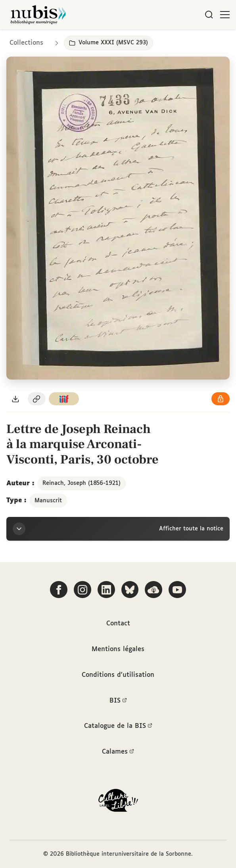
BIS (118, 700)
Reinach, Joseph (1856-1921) (82, 483)
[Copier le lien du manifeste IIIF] (64, 399)
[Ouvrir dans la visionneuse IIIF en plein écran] (118, 218)
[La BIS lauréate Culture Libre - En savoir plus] (118, 802)
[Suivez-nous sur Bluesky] (130, 588)
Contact (118, 622)
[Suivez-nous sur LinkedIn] (106, 588)
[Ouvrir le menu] (225, 15)
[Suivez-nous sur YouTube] (178, 588)
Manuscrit (48, 501)
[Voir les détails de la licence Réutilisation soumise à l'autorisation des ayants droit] (221, 399)
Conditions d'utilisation (118, 674)
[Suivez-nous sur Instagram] (83, 588)
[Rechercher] (209, 15)
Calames (118, 752)
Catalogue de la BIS (118, 726)
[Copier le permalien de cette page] (37, 399)
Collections (26, 43)
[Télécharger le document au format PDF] (15, 399)
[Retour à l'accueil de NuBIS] (38, 15)
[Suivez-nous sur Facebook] (59, 588)
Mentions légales (118, 648)
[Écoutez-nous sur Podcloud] (154, 588)
